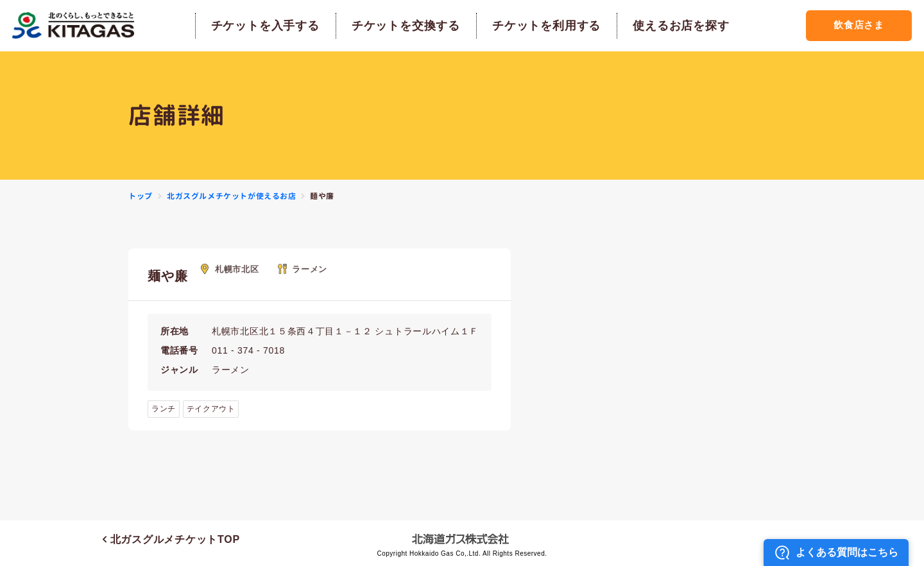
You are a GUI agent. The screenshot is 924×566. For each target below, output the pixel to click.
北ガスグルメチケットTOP (171, 539)
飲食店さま (857, 25)
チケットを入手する (263, 26)
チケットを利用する (544, 26)
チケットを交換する (404, 26)
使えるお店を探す (680, 26)
